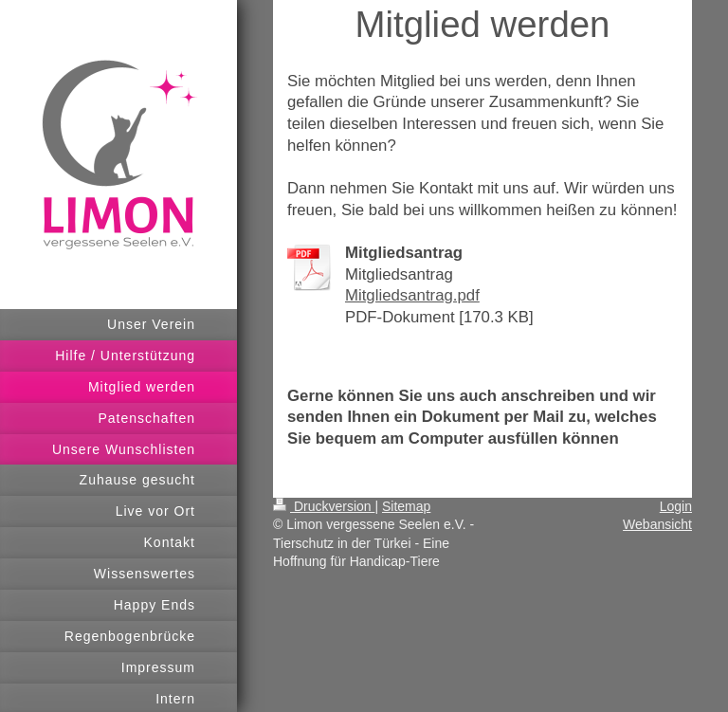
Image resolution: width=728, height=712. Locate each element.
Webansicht (657, 524)
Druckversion (324, 506)
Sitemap (406, 506)
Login (676, 506)
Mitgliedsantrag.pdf (412, 295)
